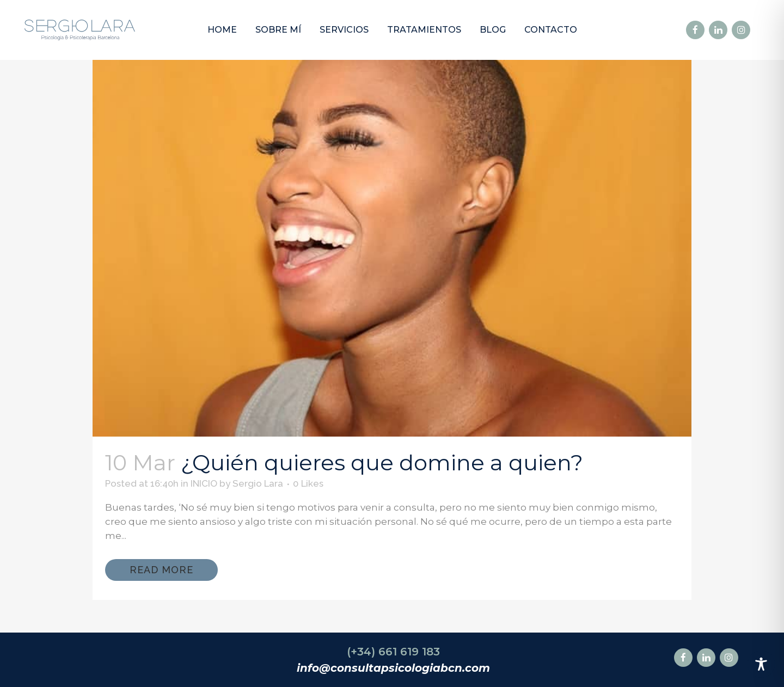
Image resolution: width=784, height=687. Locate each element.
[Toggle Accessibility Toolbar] (761, 664)
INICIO (204, 483)
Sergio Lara (258, 483)
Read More (161, 570)
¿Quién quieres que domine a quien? (382, 462)
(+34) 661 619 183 (393, 652)
